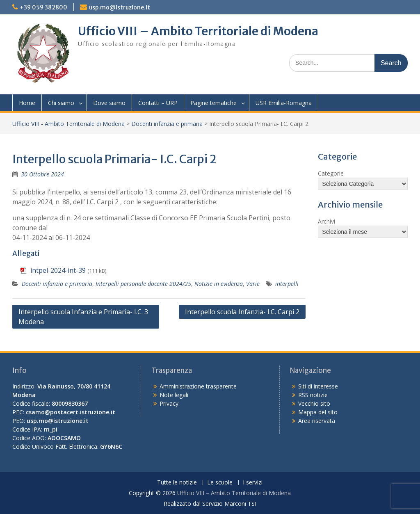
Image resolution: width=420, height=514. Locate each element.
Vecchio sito (314, 403)
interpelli (287, 284)
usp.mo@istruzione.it (120, 7)
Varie (253, 284)
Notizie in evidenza (219, 284)
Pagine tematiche (213, 103)
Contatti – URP (158, 103)
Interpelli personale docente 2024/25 (143, 284)
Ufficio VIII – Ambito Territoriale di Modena (198, 31)
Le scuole (220, 483)
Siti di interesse (318, 386)
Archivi (326, 221)
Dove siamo (109, 103)
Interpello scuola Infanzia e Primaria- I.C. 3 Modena (83, 317)
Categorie (331, 173)
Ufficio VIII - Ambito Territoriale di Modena (68, 124)
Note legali (174, 395)
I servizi (253, 483)
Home (27, 103)
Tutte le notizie (177, 483)
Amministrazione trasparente (198, 386)
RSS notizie (313, 395)
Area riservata (317, 421)
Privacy (169, 403)
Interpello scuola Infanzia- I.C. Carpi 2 (242, 312)
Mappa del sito (318, 412)
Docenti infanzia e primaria (167, 124)
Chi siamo (61, 103)
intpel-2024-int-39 (58, 270)
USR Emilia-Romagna (284, 103)
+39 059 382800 (43, 7)
